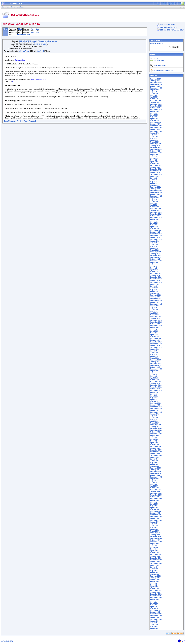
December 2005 (156, 515)
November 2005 (156, 517)
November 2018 (156, 236)
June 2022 (154, 158)
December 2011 (156, 385)
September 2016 (156, 283)
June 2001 (154, 603)
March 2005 (154, 531)
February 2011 (155, 403)
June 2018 (154, 245)
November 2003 (156, 560)
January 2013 (155, 362)
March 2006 (154, 509)
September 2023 (156, 131)
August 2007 (155, 479)
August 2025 (155, 90)
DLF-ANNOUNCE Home (169, 27)
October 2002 (155, 580)
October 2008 (155, 454)
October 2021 (155, 173)
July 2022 (154, 156)
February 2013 (155, 360)
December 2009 (156, 428)
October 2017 (155, 259)
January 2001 (155, 612)
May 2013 (154, 355)
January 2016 (155, 297)
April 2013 (154, 356)
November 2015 (156, 301)
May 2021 (154, 182)
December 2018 (156, 234)
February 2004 (155, 554)
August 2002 (155, 581)
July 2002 (154, 583)
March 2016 (154, 293)
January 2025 (155, 102)
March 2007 (154, 488)
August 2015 (155, 306)
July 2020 (154, 200)
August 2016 (155, 284)
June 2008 (154, 461)
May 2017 (154, 268)
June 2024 (154, 115)
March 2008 (154, 466)
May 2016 (154, 290)
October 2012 (155, 367)
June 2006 (154, 504)
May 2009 (154, 441)
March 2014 (154, 337)
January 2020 (155, 210)
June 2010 (154, 418)
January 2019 (155, 232)
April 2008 (154, 464)
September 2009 (156, 434)
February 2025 (155, 101)
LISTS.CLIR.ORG (7, 641)
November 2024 (156, 106)
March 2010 (154, 423)
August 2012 (155, 371)
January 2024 (155, 124)
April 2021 (154, 183)
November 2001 (156, 596)
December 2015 (156, 299)
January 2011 (155, 405)
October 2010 (155, 410)
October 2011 (155, 389)
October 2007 (155, 475)
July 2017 (154, 264)
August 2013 (155, 349)
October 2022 (155, 151)
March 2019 (154, 228)
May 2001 (154, 605)
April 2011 (154, 400)
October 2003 (155, 562)
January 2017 (155, 275)
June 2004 (154, 547)
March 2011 (154, 401)
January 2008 (155, 470)
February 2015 (155, 317)
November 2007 (156, 473)
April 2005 (154, 529)
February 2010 (155, 425)
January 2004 (155, 556)
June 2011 (154, 396)
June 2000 (154, 625)
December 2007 (156, 472)
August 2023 (155, 133)
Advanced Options (156, 43)
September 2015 (156, 304)
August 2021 (155, 176)
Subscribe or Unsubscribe (163, 70)
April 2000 (154, 628)
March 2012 (154, 380)
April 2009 (154, 443)
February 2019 (155, 230)
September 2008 (156, 455)
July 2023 (154, 135)
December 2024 (156, 104)
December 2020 (156, 191)
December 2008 (156, 450)
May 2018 (154, 246)
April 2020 (154, 205)
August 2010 (155, 414)
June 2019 (154, 223)
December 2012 (156, 364)
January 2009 (155, 448)
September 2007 (156, 477)
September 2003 (156, 563)
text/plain (26, 51)
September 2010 (156, 412)
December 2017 (156, 255)
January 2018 (155, 254)
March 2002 (154, 589)
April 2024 (154, 119)
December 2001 (156, 594)
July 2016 (154, 286)
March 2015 (154, 315)
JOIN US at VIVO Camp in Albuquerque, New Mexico (38, 41)
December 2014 (156, 320)
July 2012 (154, 373)
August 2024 (155, 111)
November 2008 (156, 452)
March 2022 (154, 164)
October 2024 (155, 108)
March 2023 (154, 142)
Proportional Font (24, 34)
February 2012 (155, 382)
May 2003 (154, 571)
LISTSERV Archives (167, 24)
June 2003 (154, 569)
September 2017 (156, 261)
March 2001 (154, 608)
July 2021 (154, 178)
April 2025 (154, 97)
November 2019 (156, 214)
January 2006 (155, 513)
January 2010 (155, 427)
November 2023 (156, 128)
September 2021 (156, 174)
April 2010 (154, 421)
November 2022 (156, 149)
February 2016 (155, 295)
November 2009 (156, 430)
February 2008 (155, 468)
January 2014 (155, 340)
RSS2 (181, 633)
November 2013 (156, 344)
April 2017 (154, 270)
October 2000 (155, 617)
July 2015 (154, 308)
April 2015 (154, 313)
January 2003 (155, 578)
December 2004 (156, 536)
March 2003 (154, 574)
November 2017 (156, 257)
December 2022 (156, 147)
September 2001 (156, 598)
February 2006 (155, 511)
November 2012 (156, 365)
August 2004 (155, 544)
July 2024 (154, 113)
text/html (41, 51)
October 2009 (155, 432)
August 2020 (155, 198)
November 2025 (156, 84)
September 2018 (156, 239)
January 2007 (155, 491)
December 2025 (156, 83)
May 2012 (154, 376)
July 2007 (154, 481)
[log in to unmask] (40, 43)
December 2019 (156, 212)
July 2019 (154, 221)
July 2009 (154, 437)
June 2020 (154, 201)
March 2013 (154, 358)
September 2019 (156, 218)
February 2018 (155, 252)
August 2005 (155, 522)
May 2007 (154, 484)
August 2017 (155, 263)
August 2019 (155, 219)
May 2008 (154, 463)
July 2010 (154, 416)
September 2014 (156, 326)
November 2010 (156, 409)
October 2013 (155, 346)
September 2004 (156, 542)
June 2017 (154, 266)
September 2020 (156, 196)
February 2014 (155, 338)
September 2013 (156, 347)
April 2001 (154, 607)
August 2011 (155, 392)
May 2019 (154, 225)
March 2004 (154, 553)
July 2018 (154, 243)
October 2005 (155, 518)
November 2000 (156, 616)
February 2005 (155, 533)
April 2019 (154, 227)
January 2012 (155, 383)
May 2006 (154, 506)
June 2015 (154, 310)
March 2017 (154, 272)
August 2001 (155, 599)
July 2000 (154, 623)
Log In (156, 58)
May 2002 (154, 585)
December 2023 (156, 126)
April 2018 (154, 248)
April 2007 (154, 486)
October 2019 (155, 216)
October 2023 (155, 129)
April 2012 (154, 378)
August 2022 (155, 155)
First (20, 29)
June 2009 (154, 439)
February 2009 (155, 446)
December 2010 (156, 407)
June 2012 (154, 374)
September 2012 (156, 369)
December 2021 (156, 169)
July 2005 (154, 524)
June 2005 (154, 526)
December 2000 (156, 614)
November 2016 (156, 279)
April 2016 (154, 292)
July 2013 (154, 351)
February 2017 (155, 274)
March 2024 (154, 120)
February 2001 (155, 610)
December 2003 (156, 558)
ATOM (169, 633)
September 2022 (156, 153)
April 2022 (154, 162)
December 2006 (156, 493)
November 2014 (156, 322)
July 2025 (154, 92)
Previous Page (22, 121)
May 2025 (154, 95)
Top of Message (10, 121)
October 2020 (155, 194)
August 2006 (155, 500)
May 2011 (154, 398)
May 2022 (154, 160)
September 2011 (156, 391)
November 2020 (156, 192)
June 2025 (154, 93)
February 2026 (155, 79)
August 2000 (155, 621)
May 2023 (154, 138)
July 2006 (154, 502)
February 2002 (155, 590)
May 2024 (154, 117)
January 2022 (155, 167)
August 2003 (155, 565)
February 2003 (155, 576)
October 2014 (155, 324)
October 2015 (155, 302)
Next (33, 29)
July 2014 (154, 329)
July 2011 (154, 394)
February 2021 (155, 187)
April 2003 (154, 572)
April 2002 (154, 587)
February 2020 (155, 209)
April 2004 (154, 551)
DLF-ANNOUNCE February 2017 (172, 30)
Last (38, 29)
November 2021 (156, 171)
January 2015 (155, 319)
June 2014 (154, 331)
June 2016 (154, 288)
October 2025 (155, 86)
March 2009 (154, 445)
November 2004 (156, 538)
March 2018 (154, 250)
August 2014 (155, 328)
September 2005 (156, 520)
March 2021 (154, 185)
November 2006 (156, 495)
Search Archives (156, 40)
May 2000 (154, 627)
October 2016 (155, 281)
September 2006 (156, 499)
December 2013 (156, 342)
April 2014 (154, 335)
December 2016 (156, 277)
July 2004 (154, 545)
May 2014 (154, 333)
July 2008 (154, 459)
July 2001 (154, 601)
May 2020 (154, 203)
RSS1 (175, 633)
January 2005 (155, 535)
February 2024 (155, 122)
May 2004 (154, 549)
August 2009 (155, 436)
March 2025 (154, 99)
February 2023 (155, 144)
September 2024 (156, 110)
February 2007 (155, 490)
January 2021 (155, 189)
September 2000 (156, 619)
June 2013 (154, 353)
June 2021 (154, 180)
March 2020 (154, 207)
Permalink (32, 121)
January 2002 (155, 592)
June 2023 (154, 137)
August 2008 (155, 457)
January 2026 (155, 81)
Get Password (159, 61)
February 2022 (155, 165)
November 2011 (156, 387)
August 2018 (155, 241)
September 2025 (156, 88)
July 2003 (154, 567)
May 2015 (154, 311)
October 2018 (155, 237)
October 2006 (155, 497)
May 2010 (154, 419)
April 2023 (154, 140)
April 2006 (154, 508)
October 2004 (155, 540)
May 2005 (154, 527)
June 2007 (154, 482)
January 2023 (155, 146)
